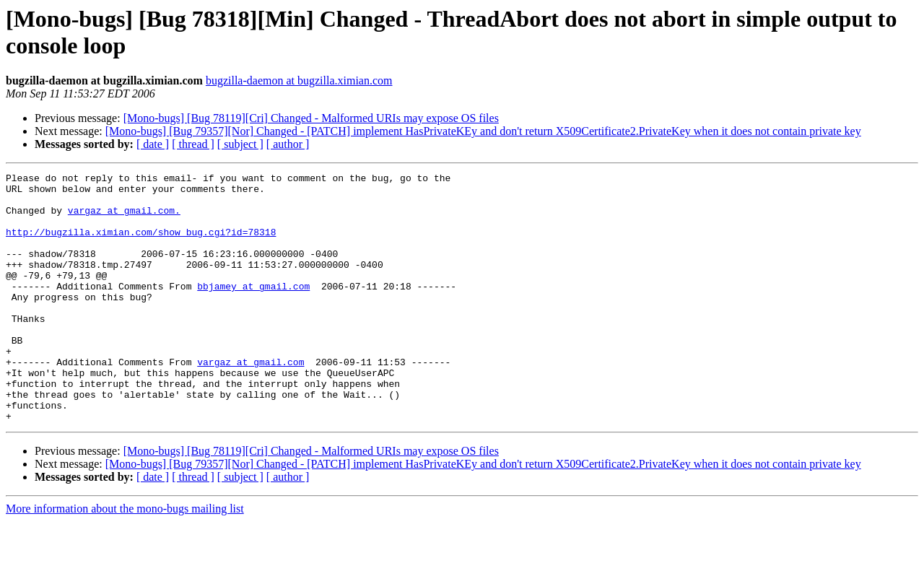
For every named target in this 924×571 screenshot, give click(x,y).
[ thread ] (193, 144)
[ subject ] (240, 144)
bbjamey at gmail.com (253, 310)
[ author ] (288, 144)
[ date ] (153, 144)
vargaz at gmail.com (250, 401)
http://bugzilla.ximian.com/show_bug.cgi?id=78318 (141, 245)
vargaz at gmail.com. (124, 219)
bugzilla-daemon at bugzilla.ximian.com (299, 80)
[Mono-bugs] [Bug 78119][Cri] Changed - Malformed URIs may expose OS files (311, 118)
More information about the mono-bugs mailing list (125, 558)
